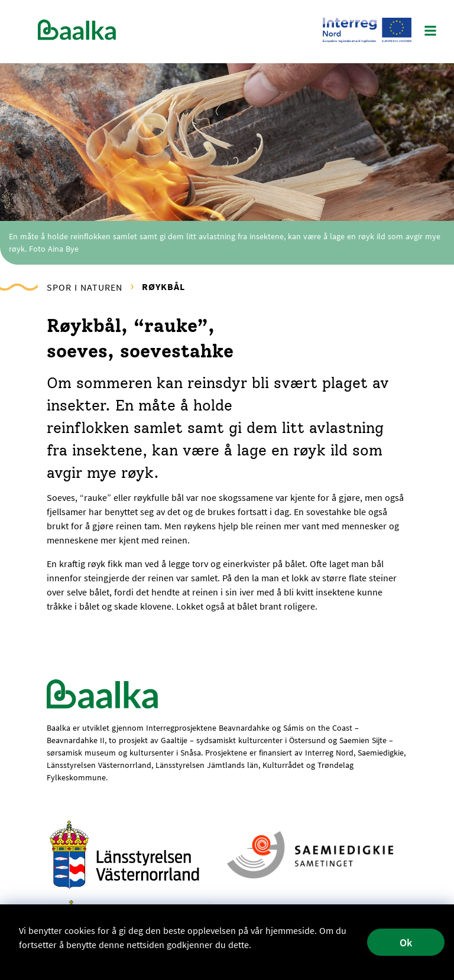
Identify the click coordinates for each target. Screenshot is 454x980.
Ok (406, 942)
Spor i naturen (85, 287)
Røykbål (163, 286)
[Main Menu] (430, 32)
